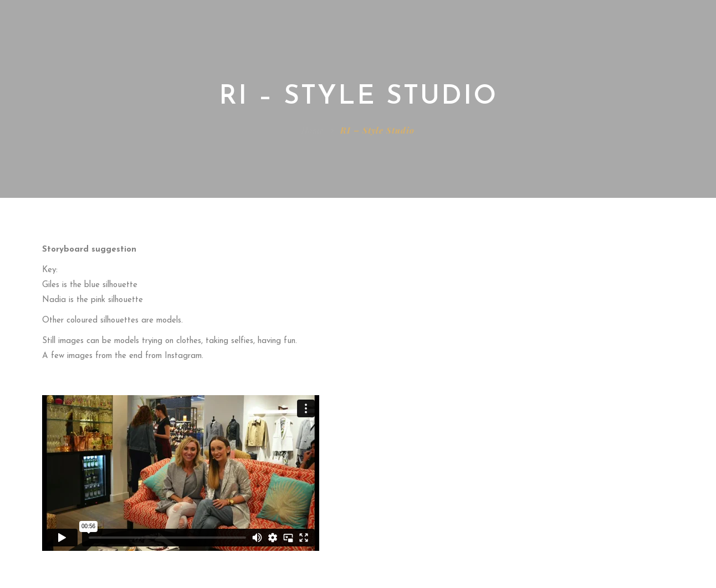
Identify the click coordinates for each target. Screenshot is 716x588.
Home (313, 130)
